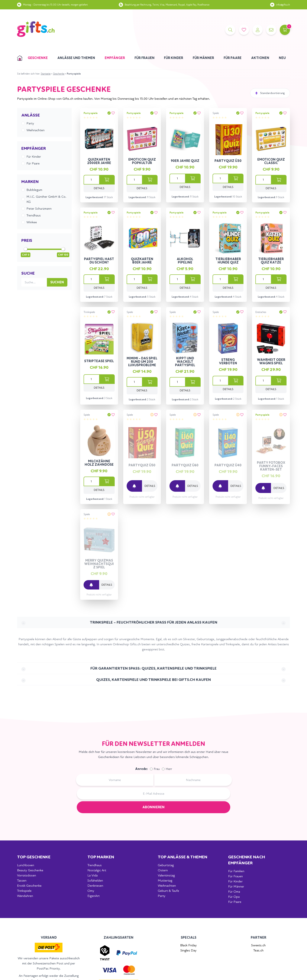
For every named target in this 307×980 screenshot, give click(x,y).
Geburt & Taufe (168, 891)
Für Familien (236, 871)
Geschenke (38, 58)
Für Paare (233, 58)
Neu (282, 58)
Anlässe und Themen (76, 58)
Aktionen (260, 58)
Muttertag (165, 880)
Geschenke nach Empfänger (247, 860)
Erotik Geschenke (29, 886)
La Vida (93, 875)
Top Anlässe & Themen (182, 857)
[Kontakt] (271, 30)
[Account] (258, 30)
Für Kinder (174, 58)
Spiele (216, 113)
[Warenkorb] (285, 30)
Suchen (57, 282)
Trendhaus (95, 865)
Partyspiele (91, 113)
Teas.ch (258, 950)
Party (162, 896)
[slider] (26, 249)
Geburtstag (166, 865)
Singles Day (188, 950)
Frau (157, 769)
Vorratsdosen (27, 875)
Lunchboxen (26, 865)
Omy (91, 891)
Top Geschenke (34, 857)
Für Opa (234, 897)
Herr (169, 769)
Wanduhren (25, 896)
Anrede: (141, 769)
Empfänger (115, 58)
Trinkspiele (89, 312)
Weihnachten (167, 886)
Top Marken (101, 857)
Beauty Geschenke (30, 870)
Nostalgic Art (97, 870)
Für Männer (203, 58)
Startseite (46, 74)
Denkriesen (95, 886)
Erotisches (261, 312)
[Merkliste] (244, 30)
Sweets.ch (258, 945)
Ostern (163, 870)
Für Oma (234, 891)
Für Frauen (145, 58)
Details (99, 188)
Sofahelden (95, 880)
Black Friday (188, 945)
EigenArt (93, 896)
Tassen (22, 880)
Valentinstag (166, 875)
